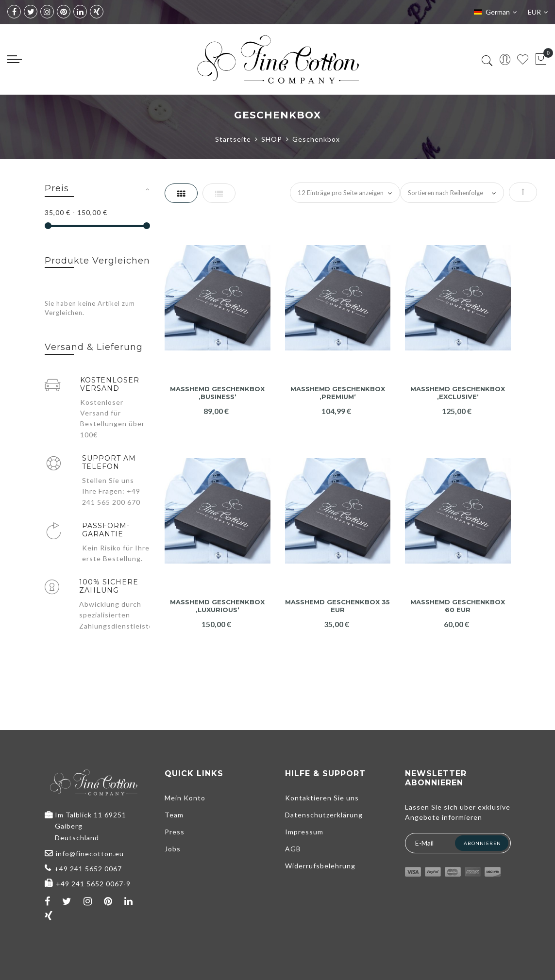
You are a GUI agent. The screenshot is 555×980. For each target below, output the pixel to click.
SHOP (272, 139)
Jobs (173, 849)
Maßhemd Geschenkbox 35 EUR (337, 606)
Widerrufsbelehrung (320, 866)
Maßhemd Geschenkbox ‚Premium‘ (338, 393)
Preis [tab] (57, 188)
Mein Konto (185, 798)
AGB (293, 849)
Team (174, 815)
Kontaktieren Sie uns (322, 798)
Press (175, 832)
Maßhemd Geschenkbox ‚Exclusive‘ (458, 393)
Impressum (304, 832)
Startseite (233, 139)
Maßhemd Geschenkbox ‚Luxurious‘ (217, 606)
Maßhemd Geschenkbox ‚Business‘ (217, 393)
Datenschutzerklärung (324, 815)
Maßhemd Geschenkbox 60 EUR (458, 606)
